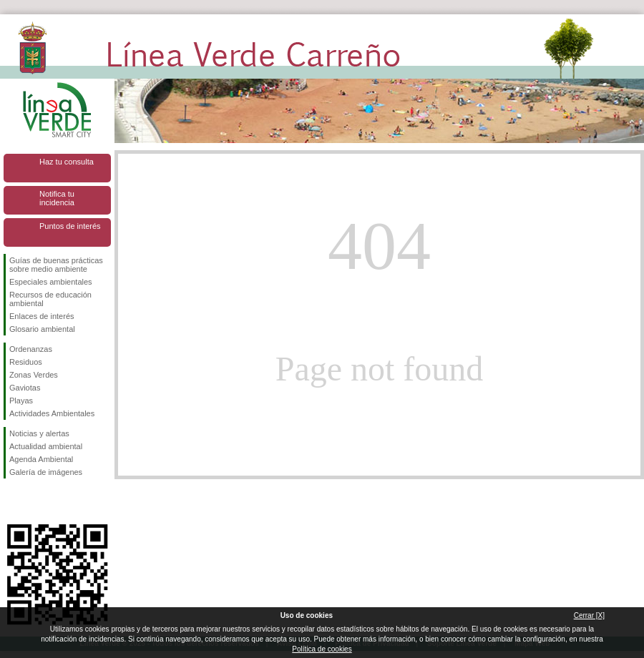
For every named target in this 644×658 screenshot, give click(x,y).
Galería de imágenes (46, 472)
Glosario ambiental (42, 329)
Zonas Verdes (34, 375)
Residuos (26, 362)
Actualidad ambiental (46, 446)
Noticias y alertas (39, 433)
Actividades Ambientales (52, 413)
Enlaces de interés (42, 316)
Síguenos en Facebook (12, 501)
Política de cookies (322, 649)
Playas (21, 401)
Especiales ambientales (51, 282)
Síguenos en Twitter (36, 501)
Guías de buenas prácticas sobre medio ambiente (56, 265)
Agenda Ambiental (41, 459)
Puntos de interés (70, 226)
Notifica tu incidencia (57, 198)
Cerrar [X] (589, 615)
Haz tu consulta (67, 162)
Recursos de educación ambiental (50, 299)
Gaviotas (25, 388)
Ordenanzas (31, 349)
